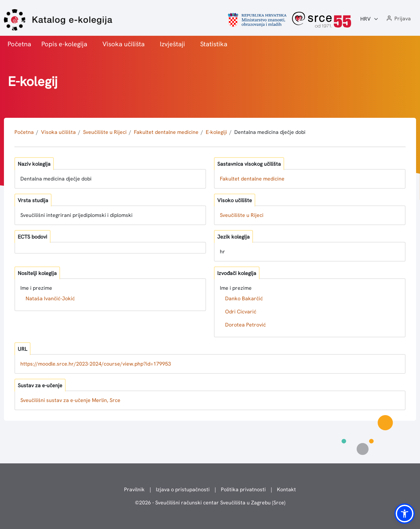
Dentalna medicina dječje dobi (270, 132)
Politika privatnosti (243, 489)
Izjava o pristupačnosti (183, 489)
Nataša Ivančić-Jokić (50, 298)
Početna (19, 44)
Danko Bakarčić (244, 298)
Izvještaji (172, 44)
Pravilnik (134, 489)
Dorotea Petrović (245, 325)
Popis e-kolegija (64, 44)
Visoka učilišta (124, 44)
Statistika (214, 44)
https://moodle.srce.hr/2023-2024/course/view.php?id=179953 (96, 364)
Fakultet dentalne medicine (166, 132)
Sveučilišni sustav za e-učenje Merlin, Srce (70, 400)
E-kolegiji (216, 132)
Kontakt (286, 489)
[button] (398, 19)
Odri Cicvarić (241, 312)
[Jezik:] (369, 19)
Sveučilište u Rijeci (105, 132)
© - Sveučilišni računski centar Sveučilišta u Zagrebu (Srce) (210, 503)
